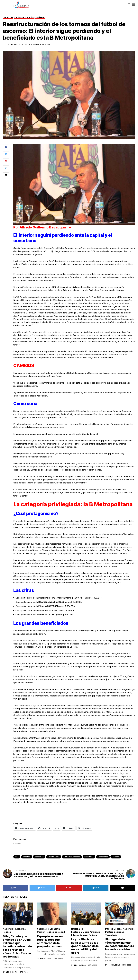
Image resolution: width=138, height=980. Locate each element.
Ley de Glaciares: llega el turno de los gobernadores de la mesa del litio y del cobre (85, 946)
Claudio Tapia (54, 857)
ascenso (27, 857)
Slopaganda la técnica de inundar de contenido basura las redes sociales (120, 944)
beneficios (39, 857)
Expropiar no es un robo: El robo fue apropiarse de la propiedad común (50, 941)
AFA (17, 857)
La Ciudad (12, 45)
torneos (116, 857)
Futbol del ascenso (72, 857)
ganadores (89, 857)
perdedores (103, 857)
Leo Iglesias (12, 972)
